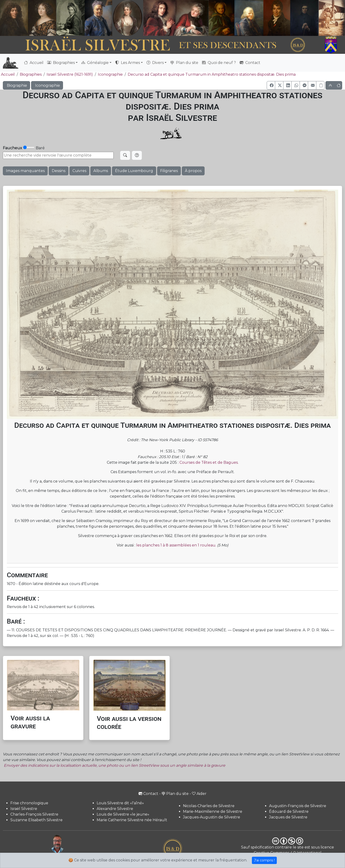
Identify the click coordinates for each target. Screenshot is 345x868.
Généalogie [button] (95, 63)
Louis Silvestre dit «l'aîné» (120, 803)
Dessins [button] (59, 171)
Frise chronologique (29, 803)
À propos (193, 171)
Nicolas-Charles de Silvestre (209, 806)
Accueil (34, 63)
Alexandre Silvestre (115, 809)
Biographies (31, 74)
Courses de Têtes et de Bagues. (209, 462)
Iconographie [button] (47, 85)
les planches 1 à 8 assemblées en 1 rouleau (176, 545)
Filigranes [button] (169, 171)
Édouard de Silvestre (289, 811)
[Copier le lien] (320, 85)
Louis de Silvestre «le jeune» (123, 814)
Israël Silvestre (24, 809)
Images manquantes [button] (25, 171)
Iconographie (110, 74)
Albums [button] (101, 171)
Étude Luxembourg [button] (134, 171)
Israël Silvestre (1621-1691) (70, 74)
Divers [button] (155, 63)
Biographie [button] (16, 85)
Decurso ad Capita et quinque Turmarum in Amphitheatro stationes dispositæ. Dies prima (212, 74)
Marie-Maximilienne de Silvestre (213, 811)
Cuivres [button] (79, 171)
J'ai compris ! (264, 860)
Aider (199, 794)
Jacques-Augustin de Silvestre (212, 817)
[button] (271, 85)
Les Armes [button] (128, 63)
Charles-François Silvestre (34, 814)
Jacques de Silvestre (288, 817)
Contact (250, 63)
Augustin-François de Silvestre (298, 806)
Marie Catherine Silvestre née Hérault (132, 820)
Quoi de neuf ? (219, 63)
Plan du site (184, 63)
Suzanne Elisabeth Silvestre (36, 820)
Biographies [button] (61, 63)
